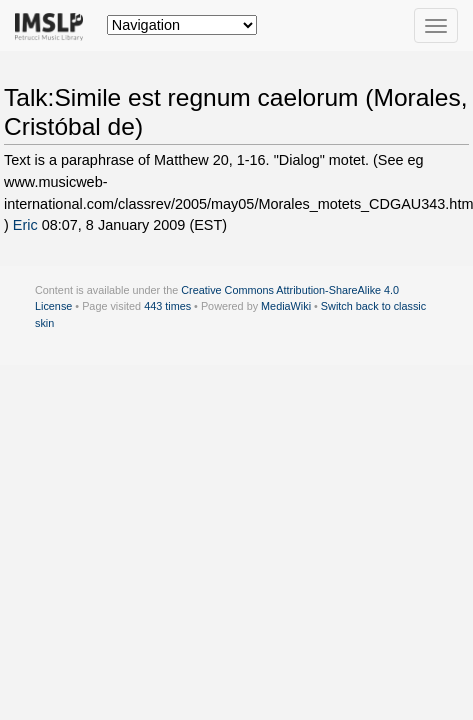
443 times (167, 306)
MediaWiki (286, 306)
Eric (25, 225)
